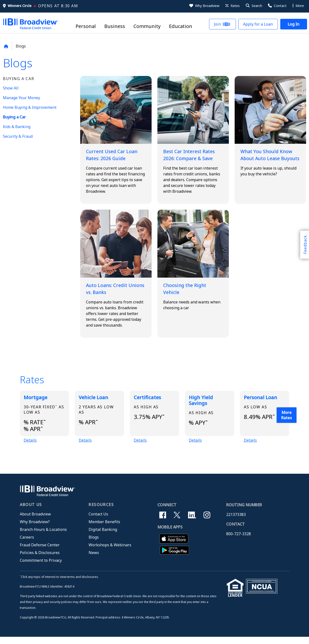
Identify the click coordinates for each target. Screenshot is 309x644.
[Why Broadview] (204, 6)
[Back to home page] (6, 46)
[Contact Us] (277, 6)
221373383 (236, 521)
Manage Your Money (21, 98)
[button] (254, 6)
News (94, 560)
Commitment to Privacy (41, 567)
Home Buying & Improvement (30, 107)
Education (181, 26)
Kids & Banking (17, 127)
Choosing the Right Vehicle (189, 295)
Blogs (94, 544)
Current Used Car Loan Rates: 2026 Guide (109, 158)
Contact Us (98, 521)
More (298, 6)
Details (30, 447)
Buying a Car (14, 117)
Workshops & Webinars (110, 552)
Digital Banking (103, 536)
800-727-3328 (239, 541)
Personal (86, 26)
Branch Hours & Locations (43, 536)
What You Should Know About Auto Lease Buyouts (264, 158)
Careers (27, 544)
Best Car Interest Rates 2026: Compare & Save (192, 158)
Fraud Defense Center (40, 552)
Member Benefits (104, 529)
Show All (11, 88)
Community (147, 26)
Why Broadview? (35, 529)
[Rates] (232, 6)
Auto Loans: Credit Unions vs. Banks (111, 295)
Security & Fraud (18, 136)
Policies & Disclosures (40, 560)
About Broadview (35, 521)
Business (115, 26)
